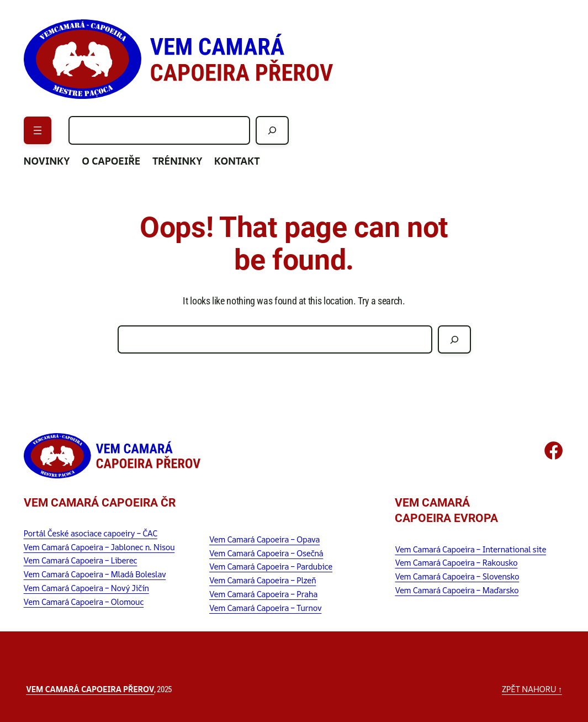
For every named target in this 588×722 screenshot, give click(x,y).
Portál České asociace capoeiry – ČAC (91, 533)
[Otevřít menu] (38, 130)
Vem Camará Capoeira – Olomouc (84, 602)
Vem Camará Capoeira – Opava (264, 539)
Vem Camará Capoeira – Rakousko (456, 562)
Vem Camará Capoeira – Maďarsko (457, 590)
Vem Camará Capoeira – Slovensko (457, 576)
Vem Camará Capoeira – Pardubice (271, 566)
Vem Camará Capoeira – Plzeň (263, 580)
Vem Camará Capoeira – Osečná (266, 553)
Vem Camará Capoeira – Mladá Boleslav (95, 574)
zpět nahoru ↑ (532, 689)
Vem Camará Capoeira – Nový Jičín (86, 588)
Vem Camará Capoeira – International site (470, 549)
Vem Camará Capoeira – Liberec (81, 560)
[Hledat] (272, 130)
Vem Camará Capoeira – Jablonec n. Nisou (99, 547)
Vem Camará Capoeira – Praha (263, 594)
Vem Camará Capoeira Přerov (90, 689)
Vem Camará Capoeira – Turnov (265, 608)
